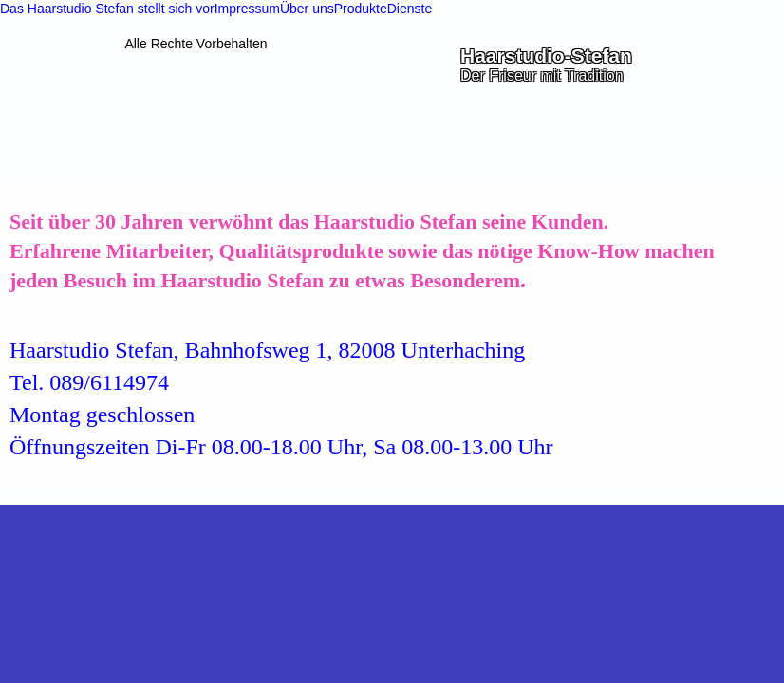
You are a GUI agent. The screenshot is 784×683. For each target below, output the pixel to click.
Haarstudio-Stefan (546, 55)
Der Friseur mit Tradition (542, 75)
